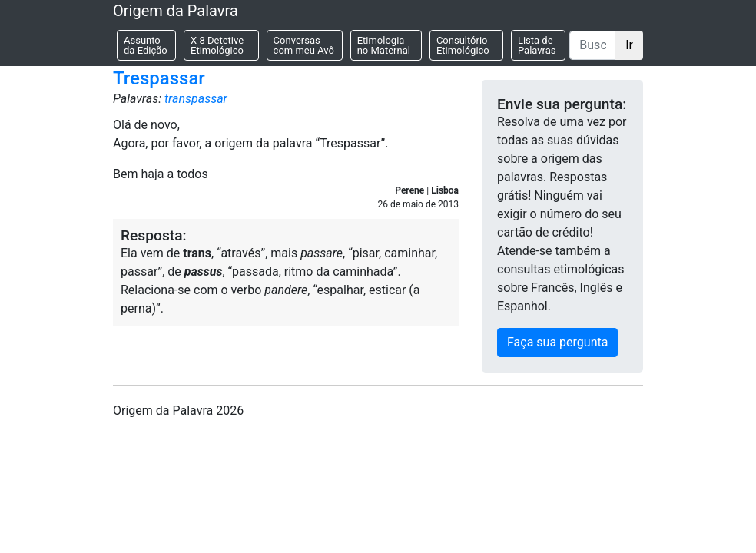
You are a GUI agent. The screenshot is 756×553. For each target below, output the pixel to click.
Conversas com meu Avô (304, 45)
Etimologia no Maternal (384, 45)
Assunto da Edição (146, 45)
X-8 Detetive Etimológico (217, 45)
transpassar (196, 99)
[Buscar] (593, 45)
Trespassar (159, 78)
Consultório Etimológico (463, 45)
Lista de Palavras (537, 45)
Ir (629, 45)
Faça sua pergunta (557, 342)
